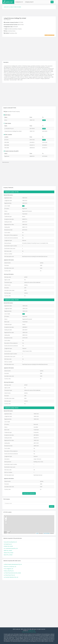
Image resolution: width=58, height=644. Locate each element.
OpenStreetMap (46, 533)
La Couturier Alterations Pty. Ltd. (11, 577)
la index (19, 7)
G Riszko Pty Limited (8, 546)
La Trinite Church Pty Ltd (9, 575)
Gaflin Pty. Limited (8, 550)
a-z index (11, 7)
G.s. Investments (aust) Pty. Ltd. (11, 548)
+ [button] (6, 517)
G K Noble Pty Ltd (8, 544)
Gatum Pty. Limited (8, 555)
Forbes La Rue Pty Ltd (9, 571)
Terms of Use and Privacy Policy (29, 632)
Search (52, 506)
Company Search (29, 2)
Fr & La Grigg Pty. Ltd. (9, 569)
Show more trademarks (29, 493)
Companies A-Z (19, 2)
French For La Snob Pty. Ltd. (10, 567)
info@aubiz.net (32, 631)
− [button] (6, 519)
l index (15, 7)
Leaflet (37, 533)
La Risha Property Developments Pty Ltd (13, 564)
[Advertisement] (29, 13)
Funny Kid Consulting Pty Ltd (10, 542)
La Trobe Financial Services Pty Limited (12, 573)
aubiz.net (6, 7)
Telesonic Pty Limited (8, 553)
